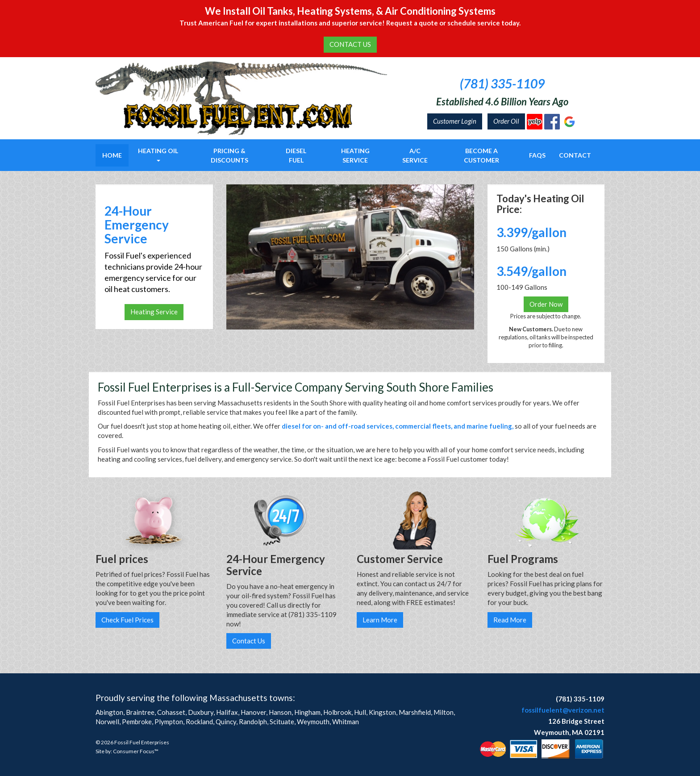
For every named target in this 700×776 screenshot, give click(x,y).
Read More (510, 620)
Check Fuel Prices (127, 620)
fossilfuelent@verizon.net (563, 710)
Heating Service (355, 155)
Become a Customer (481, 155)
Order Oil (506, 121)
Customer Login (455, 121)
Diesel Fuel (296, 155)
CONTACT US (350, 44)
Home (112, 155)
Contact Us (249, 641)
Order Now (546, 304)
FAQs (537, 155)
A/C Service (415, 155)
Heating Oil (158, 154)
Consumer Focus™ (136, 751)
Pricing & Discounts (229, 155)
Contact (575, 155)
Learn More (380, 620)
